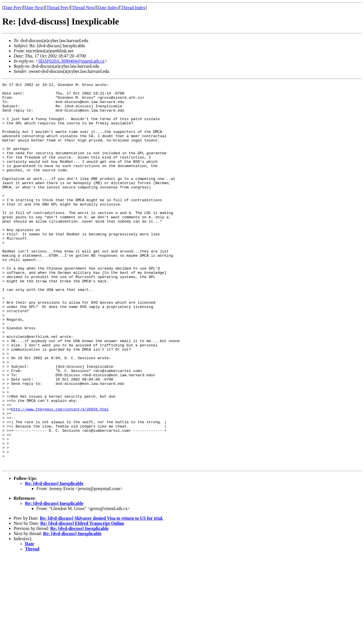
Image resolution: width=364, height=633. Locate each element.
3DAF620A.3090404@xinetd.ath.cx (71, 61)
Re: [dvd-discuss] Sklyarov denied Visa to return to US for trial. (102, 595)
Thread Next (83, 8)
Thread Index (133, 8)
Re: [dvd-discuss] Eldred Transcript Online (82, 600)
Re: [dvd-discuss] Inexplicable (54, 560)
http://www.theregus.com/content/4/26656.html (60, 475)
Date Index (108, 8)
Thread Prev (58, 8)
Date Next (34, 8)
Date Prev (13, 8)
